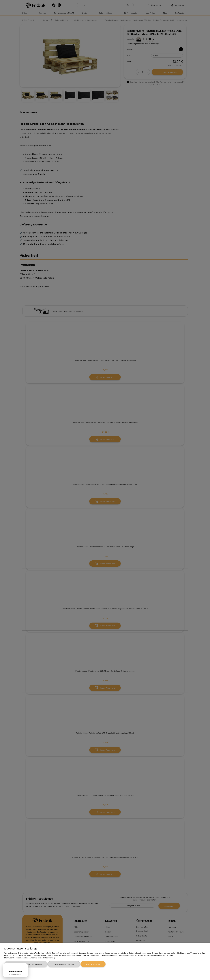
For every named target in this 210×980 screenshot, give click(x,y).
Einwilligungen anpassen (64, 964)
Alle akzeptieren (93, 964)
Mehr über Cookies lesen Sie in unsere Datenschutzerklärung (29, 958)
